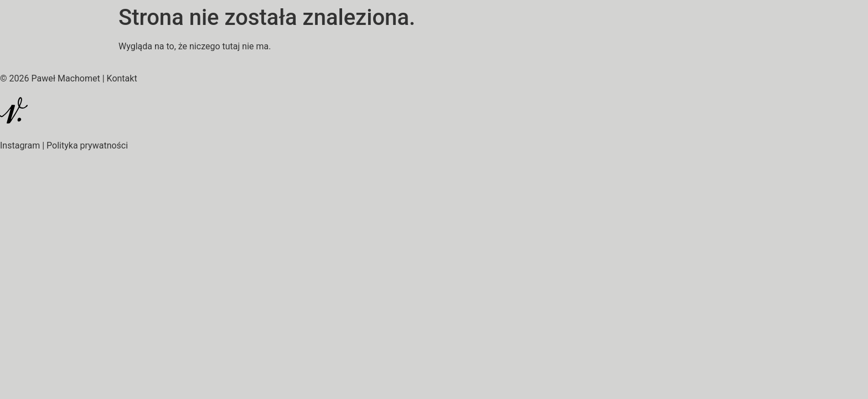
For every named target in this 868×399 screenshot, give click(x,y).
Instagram (20, 145)
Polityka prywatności (87, 145)
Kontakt (122, 78)
